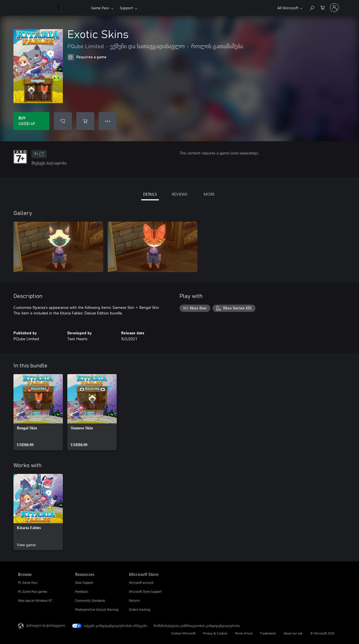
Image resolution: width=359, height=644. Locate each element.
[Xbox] (74, 8)
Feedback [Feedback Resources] (81, 591)
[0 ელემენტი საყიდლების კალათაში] (323, 7)
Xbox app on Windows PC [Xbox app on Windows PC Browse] (35, 600)
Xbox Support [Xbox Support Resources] (84, 582)
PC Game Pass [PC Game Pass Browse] (28, 582)
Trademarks (268, 633)
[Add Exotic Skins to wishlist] (63, 121)
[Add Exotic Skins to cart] (85, 121)
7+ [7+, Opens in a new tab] (39, 154)
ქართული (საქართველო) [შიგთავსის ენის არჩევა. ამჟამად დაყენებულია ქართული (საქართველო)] (46, 625)
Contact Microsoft (183, 633)
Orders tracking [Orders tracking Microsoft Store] (140, 609)
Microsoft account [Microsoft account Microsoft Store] (141, 582)
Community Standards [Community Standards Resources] (90, 600)
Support (126, 8)
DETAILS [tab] (150, 194)
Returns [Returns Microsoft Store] (134, 600)
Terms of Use (244, 633)
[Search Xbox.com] (312, 7)
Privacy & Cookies (215, 633)
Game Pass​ (100, 8)
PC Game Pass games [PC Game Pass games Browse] (33, 591)
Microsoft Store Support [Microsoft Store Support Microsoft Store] (145, 591)
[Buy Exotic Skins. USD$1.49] (31, 121)
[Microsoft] (37, 8)
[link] (38, 412)
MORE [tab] (209, 194)
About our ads (293, 633)
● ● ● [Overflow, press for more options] (108, 121)
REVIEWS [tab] (180, 194)
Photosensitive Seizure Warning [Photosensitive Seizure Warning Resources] (97, 609)
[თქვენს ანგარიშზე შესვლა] (334, 8)
